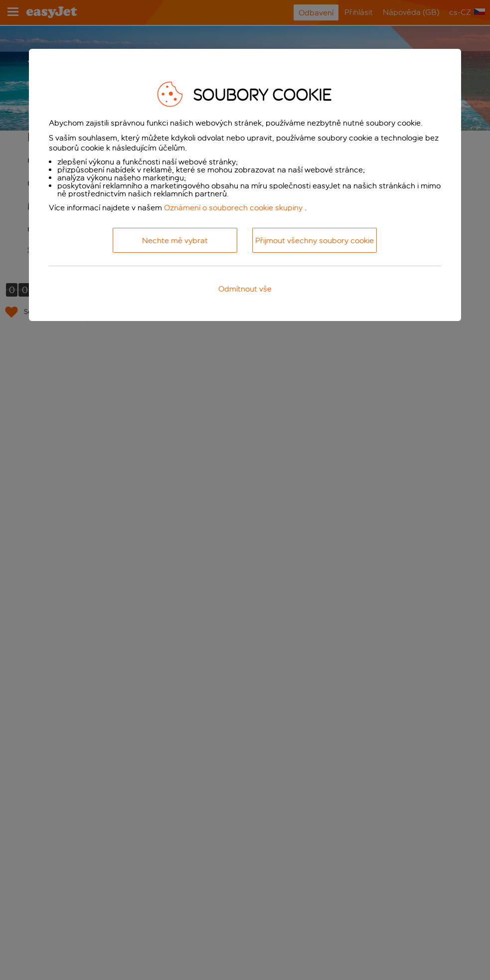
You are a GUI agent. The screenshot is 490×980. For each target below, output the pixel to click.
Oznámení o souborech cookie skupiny (233, 208)
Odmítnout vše (245, 289)
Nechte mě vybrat (175, 241)
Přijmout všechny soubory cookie (315, 241)
